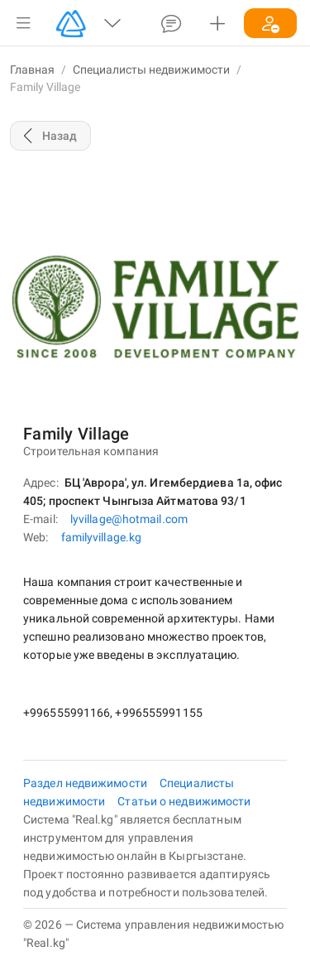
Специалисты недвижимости (151, 70)
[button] (23, 23)
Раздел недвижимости (86, 783)
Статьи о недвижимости (184, 801)
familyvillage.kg (102, 537)
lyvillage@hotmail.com (129, 519)
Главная (32, 70)
